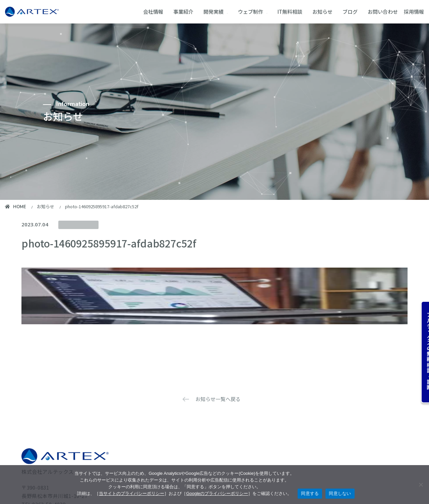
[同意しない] (421, 485)
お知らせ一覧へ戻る (218, 399)
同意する (310, 493)
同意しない (340, 493)
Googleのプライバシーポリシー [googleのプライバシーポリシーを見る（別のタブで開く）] (217, 493)
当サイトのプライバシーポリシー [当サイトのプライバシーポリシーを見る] (132, 493)
